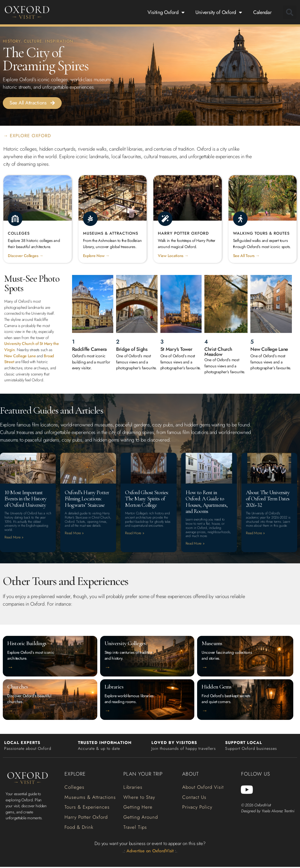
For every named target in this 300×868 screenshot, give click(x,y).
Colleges (19, 234)
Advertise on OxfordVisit (150, 851)
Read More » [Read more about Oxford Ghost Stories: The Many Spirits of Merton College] (135, 534)
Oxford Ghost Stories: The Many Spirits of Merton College (148, 499)
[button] (290, 12)
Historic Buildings (27, 644)
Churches (18, 687)
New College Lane (20, 356)
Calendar (262, 12)
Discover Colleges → (26, 256)
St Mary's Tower (177, 349)
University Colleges (125, 644)
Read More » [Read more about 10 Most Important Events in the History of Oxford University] (14, 538)
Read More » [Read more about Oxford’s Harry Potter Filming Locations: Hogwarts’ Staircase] (74, 540)
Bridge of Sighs (133, 349)
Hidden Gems (217, 687)
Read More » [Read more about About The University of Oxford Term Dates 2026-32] (255, 534)
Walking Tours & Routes (262, 234)
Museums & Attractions (111, 234)
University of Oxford (219, 12)
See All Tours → (247, 256)
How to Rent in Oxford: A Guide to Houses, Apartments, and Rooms (208, 502)
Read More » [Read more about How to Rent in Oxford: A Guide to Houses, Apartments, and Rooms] (195, 544)
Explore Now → (96, 256)
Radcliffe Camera (91, 349)
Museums (212, 644)
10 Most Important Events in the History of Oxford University (27, 499)
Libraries (114, 687)
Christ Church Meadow (219, 352)
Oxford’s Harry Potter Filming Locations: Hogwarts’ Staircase (87, 502)
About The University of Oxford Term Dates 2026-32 (268, 499)
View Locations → (173, 256)
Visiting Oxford (166, 12)
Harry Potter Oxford (184, 234)
